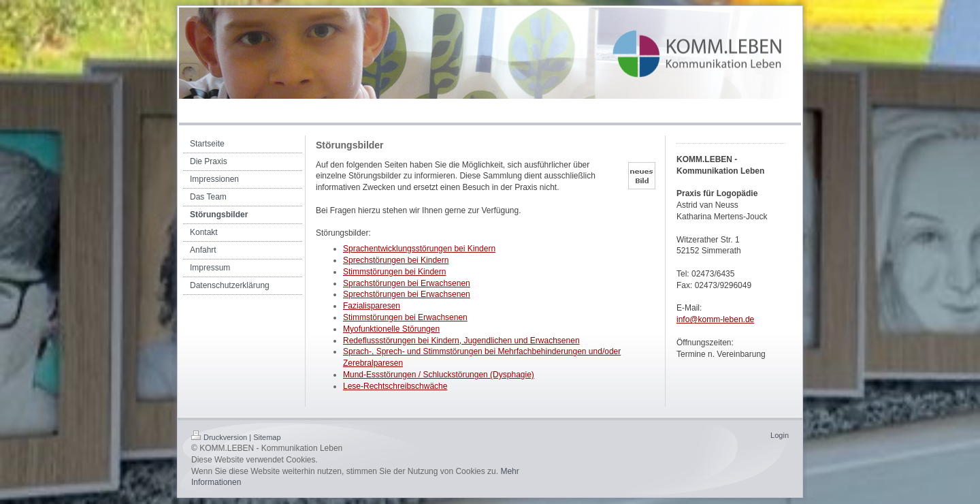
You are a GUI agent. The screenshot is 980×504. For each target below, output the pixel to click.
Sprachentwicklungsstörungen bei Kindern (419, 249)
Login (780, 435)
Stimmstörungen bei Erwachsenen (405, 317)
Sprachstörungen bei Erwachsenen (407, 283)
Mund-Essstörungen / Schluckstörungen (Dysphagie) (439, 375)
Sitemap (267, 437)
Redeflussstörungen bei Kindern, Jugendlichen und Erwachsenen (461, 341)
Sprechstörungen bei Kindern (396, 260)
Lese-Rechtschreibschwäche (395, 386)
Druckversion (219, 437)
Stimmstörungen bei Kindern (394, 272)
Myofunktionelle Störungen (391, 329)
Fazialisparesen (372, 306)
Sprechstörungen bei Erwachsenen (407, 294)
